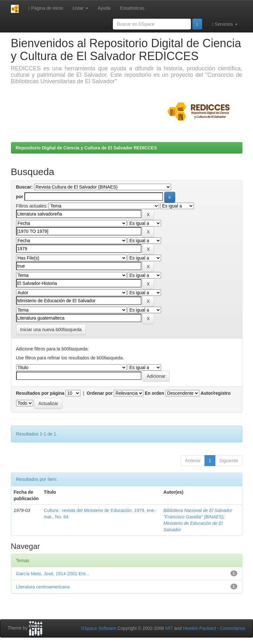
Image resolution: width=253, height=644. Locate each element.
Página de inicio (46, 8)
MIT (169, 628)
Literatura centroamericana (43, 587)
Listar (80, 8)
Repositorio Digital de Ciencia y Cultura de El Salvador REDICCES (86, 148)
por (20, 197)
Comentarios (233, 628)
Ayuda (104, 8)
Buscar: (24, 187)
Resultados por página (40, 393)
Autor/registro (216, 393)
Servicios (225, 24)
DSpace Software (99, 628)
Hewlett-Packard (199, 628)
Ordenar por (100, 393)
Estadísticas (132, 8)
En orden (154, 393)
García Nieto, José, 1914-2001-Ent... (53, 574)
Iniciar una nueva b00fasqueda (51, 330)
